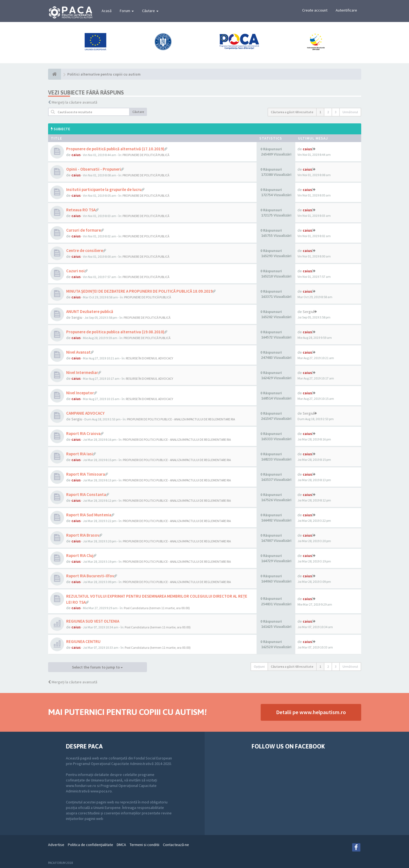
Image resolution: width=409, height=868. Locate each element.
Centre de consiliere (85, 250)
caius (76, 155)
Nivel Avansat (78, 352)
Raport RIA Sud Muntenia (89, 515)
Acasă (107, 11)
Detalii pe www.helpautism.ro (311, 712)
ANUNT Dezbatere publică (90, 311)
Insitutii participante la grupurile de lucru (104, 189)
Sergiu (77, 317)
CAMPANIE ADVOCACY (85, 413)
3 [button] (336, 112)
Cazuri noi (75, 271)
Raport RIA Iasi (80, 454)
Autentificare (346, 10)
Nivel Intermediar (82, 372)
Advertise (56, 845)
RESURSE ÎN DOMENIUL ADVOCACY (149, 358)
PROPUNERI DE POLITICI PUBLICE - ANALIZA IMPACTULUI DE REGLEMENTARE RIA (181, 419)
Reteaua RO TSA (81, 210)
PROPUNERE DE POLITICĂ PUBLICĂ (146, 155)
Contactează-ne (176, 845)
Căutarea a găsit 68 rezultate (292, 112)
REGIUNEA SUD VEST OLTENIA (93, 621)
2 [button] (328, 112)
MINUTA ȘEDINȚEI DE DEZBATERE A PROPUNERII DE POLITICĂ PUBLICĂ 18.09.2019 (139, 291)
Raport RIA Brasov (83, 535)
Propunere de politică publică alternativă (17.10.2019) (115, 149)
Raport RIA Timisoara (86, 474)
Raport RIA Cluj (80, 555)
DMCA (121, 845)
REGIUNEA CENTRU (83, 641)
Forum (127, 11)
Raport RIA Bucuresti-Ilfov (90, 576)
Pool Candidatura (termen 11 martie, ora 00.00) (157, 608)
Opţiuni (259, 666)
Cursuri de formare (84, 230)
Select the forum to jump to (97, 667)
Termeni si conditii (144, 845)
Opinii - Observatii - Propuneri (94, 169)
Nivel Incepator (80, 393)
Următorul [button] (350, 112)
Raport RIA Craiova (83, 433)
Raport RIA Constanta (86, 494)
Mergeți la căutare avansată (74, 102)
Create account (315, 10)
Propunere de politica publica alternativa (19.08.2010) (115, 332)
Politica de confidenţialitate (91, 845)
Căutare (150, 11)
